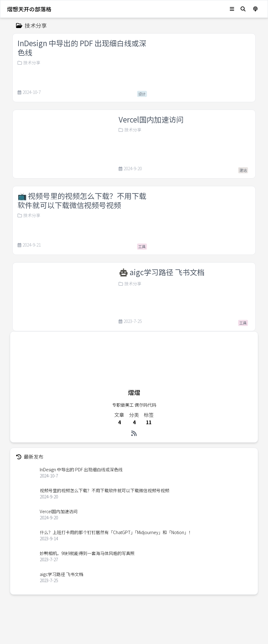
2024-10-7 (29, 92)
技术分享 (29, 62)
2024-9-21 (29, 245)
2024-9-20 (130, 169)
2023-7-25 (130, 330)
